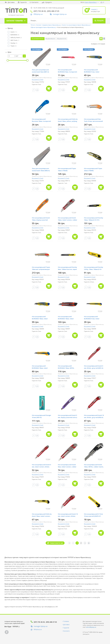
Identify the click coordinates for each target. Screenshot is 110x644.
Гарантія (66, 628)
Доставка (66, 625)
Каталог (15, 21)
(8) (15, 35)
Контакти (66, 631)
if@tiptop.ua (38, 629)
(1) (15, 40)
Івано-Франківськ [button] (91, 2)
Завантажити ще (57, 543)
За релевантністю (38, 39)
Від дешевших (50, 39)
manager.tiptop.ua (60, 14)
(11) (14, 32)
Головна (66, 621)
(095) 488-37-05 (51, 622)
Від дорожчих (62, 39)
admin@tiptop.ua (91, 627)
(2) (16, 37)
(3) (14, 43)
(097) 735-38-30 (39, 622)
